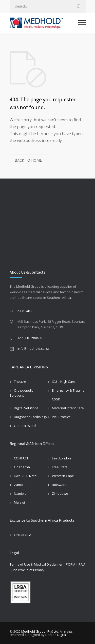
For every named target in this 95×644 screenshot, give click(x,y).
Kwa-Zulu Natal (26, 476)
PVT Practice (61, 417)
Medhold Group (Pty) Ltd (40, 631)
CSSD (56, 399)
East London (61, 458)
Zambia (20, 485)
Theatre (20, 382)
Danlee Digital (56, 635)
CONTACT (21, 458)
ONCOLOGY (23, 535)
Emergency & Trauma (68, 390)
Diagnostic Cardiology (31, 417)
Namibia (20, 493)
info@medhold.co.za (33, 348)
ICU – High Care (64, 382)
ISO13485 (25, 311)
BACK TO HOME (28, 160)
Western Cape (63, 476)
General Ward (25, 426)
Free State (60, 467)
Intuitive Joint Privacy (29, 570)
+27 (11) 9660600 (30, 338)
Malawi (19, 502)
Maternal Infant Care (68, 408)
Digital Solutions (26, 408)
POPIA (71, 564)
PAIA (82, 564)
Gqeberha (22, 467)
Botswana (60, 485)
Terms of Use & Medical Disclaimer (36, 564)
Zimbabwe (60, 493)
